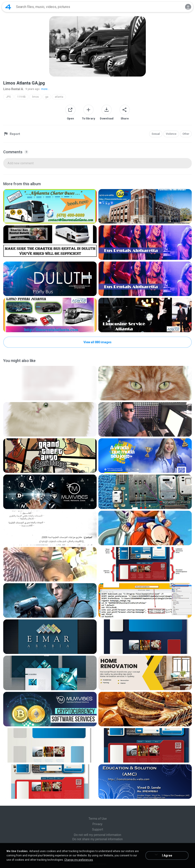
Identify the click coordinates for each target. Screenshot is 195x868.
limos (35, 97)
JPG (8, 97)
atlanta (59, 97)
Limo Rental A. (13, 89)
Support (98, 829)
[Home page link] (8, 7)
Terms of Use (98, 819)
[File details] (50, 206)
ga (47, 97)
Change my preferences (79, 860)
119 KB (21, 97)
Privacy (97, 824)
